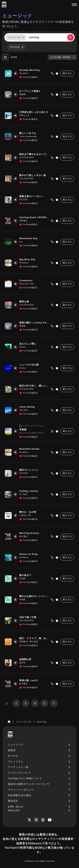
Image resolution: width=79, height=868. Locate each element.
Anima (23, 347)
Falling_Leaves (30, 491)
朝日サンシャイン (30, 470)
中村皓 (23, 578)
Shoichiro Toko (28, 284)
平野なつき (26, 115)
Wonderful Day (30, 238)
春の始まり (26, 575)
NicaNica (25, 73)
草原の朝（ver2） (30, 680)
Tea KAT (24, 410)
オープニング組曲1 (31, 91)
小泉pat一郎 (26, 515)
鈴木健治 (24, 536)
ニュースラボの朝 (30, 365)
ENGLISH (14, 810)
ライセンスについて (20, 773)
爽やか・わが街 (29, 512)
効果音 (12, 750)
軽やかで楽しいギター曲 (34, 175)
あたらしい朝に (29, 344)
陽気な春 (25, 302)
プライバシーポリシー (21, 790)
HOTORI (25, 200)
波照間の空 (26, 659)
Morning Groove (30, 533)
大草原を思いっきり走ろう (35, 112)
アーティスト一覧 (18, 767)
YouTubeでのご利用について (25, 778)
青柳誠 (23, 94)
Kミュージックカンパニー (32, 433)
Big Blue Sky (28, 259)
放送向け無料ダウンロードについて (29, 784)
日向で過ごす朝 (29, 617)
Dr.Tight (24, 494)
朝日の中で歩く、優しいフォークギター (35, 386)
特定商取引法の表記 (20, 795)
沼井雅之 (24, 221)
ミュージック (16, 744)
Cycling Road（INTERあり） (35, 217)
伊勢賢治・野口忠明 (30, 642)
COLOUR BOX (28, 157)
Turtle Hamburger (29, 136)
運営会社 (13, 801)
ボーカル (13, 756)
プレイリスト (16, 762)
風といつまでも (29, 133)
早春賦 (24, 430)
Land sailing (28, 407)
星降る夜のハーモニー (32, 196)
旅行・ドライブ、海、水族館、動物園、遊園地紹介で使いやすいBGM (35, 638)
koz (22, 242)
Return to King (30, 554)
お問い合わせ (16, 807)
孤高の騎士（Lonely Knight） (35, 323)
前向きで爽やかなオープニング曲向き (35, 154)
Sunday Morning (31, 70)
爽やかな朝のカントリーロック (35, 596)
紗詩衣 (23, 663)
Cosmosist (27, 280)
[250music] (4, 5)
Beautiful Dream (30, 449)
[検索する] (70, 37)
